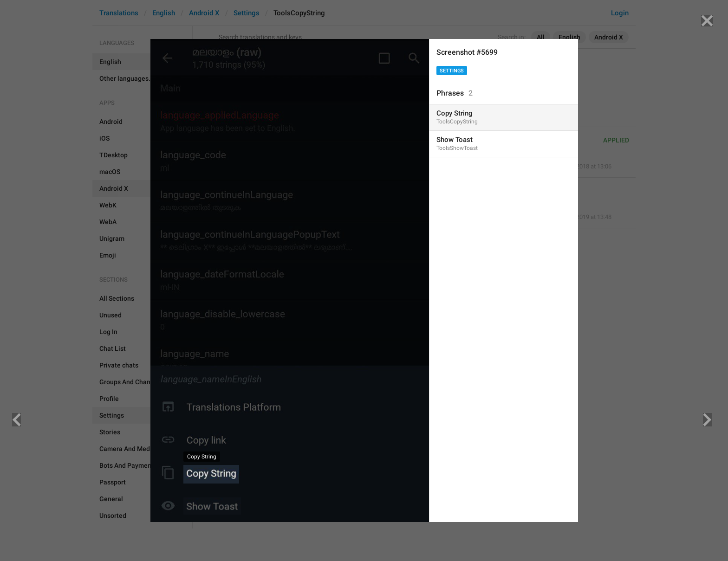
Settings (452, 71)
